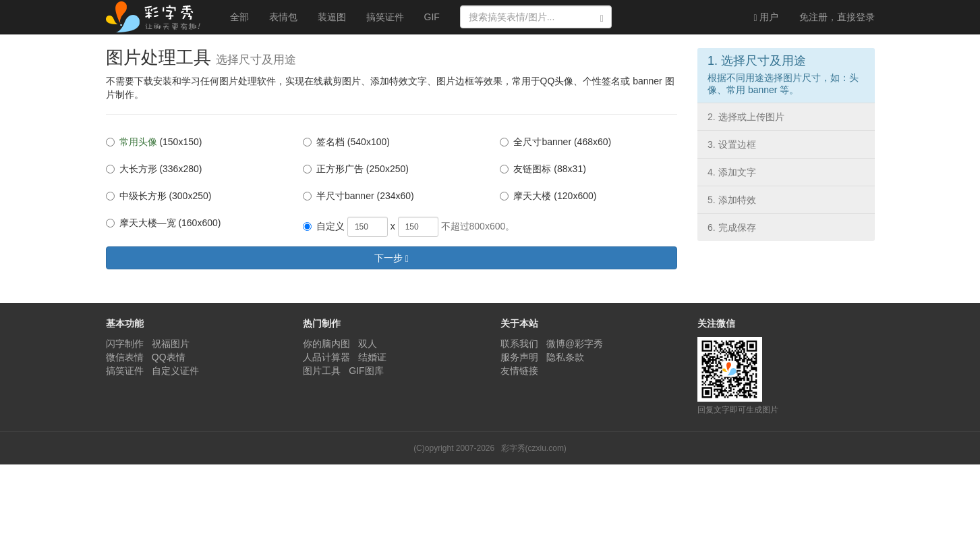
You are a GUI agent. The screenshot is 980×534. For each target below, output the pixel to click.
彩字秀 (158, 17)
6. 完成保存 (732, 228)
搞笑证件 (385, 17)
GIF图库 (366, 371)
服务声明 (519, 357)
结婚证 (372, 357)
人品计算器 (326, 357)
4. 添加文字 (732, 172)
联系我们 (519, 344)
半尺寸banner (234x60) (358, 196)
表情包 (283, 17)
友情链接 (519, 371)
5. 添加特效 (732, 200)
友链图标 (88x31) (543, 169)
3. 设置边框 (732, 144)
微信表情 (125, 357)
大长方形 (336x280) (154, 169)
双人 (368, 344)
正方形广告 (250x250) (356, 169)
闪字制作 (125, 344)
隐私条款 (565, 357)
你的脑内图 (326, 344)
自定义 (324, 226)
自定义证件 (175, 371)
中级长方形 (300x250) (159, 196)
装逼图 (332, 17)
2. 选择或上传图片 (746, 117)
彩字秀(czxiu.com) (534, 448)
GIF (432, 17)
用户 (766, 17)
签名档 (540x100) (346, 142)
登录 (837, 17)
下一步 (392, 258)
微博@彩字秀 (575, 344)
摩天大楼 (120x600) (548, 196)
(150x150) (154, 142)
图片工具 (322, 371)
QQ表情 (169, 357)
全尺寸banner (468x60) (555, 142)
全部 (239, 17)
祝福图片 (171, 344)
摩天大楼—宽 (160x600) (164, 223)
